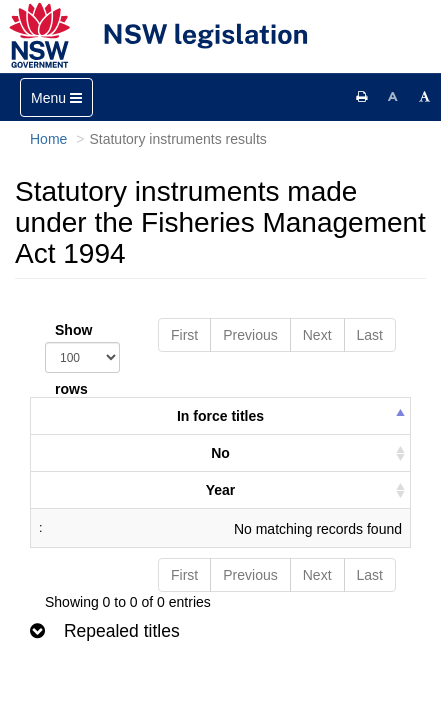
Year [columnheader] (221, 490)
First (184, 335)
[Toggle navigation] (56, 97)
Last (370, 335)
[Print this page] (362, 97)
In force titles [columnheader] (220, 416)
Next (317, 335)
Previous (250, 335)
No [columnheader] (220, 453)
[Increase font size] (425, 97)
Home (48, 139)
